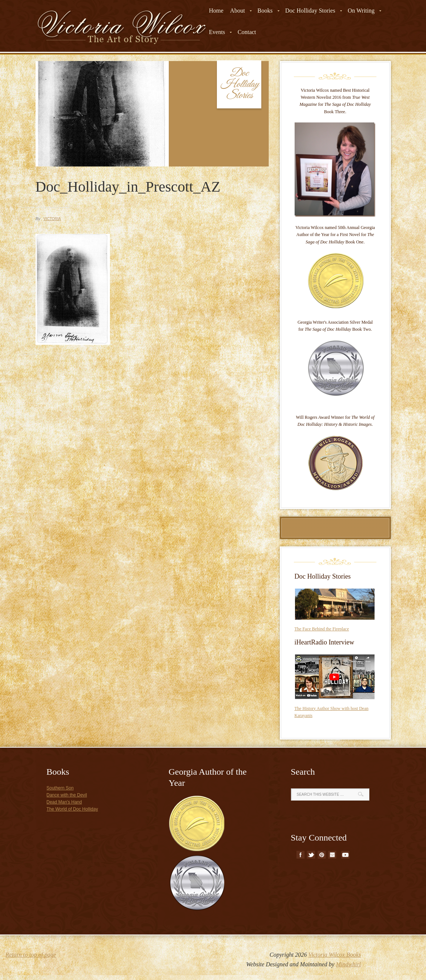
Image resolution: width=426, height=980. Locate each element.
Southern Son (60, 788)
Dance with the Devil (67, 795)
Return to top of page (31, 955)
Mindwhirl (348, 964)
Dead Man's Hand (64, 802)
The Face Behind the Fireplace (322, 629)
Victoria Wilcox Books (335, 955)
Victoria (52, 219)
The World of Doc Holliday (72, 809)
